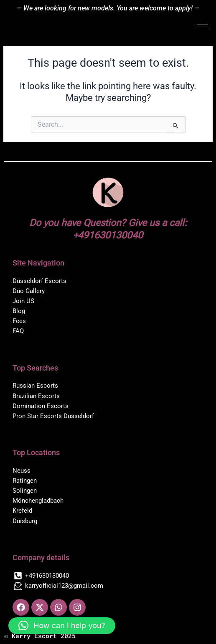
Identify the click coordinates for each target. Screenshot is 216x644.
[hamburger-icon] (202, 27)
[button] (62, 626)
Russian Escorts (35, 386)
